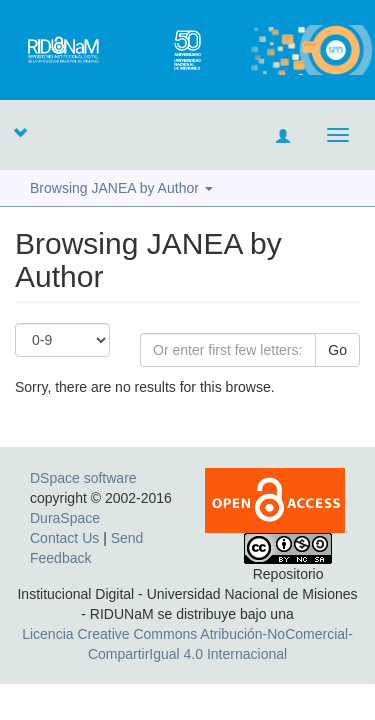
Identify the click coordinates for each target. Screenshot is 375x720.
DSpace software (83, 478)
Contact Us (64, 538)
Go (337, 350)
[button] (20, 132)
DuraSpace (65, 518)
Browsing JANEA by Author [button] (121, 188)
